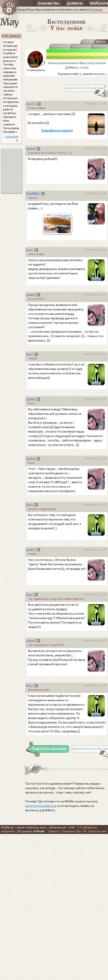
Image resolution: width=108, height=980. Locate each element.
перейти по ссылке (57, 131)
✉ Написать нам (95, 831)
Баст (30, 250)
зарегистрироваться (40, 806)
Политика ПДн (71, 831)
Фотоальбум (60, 46)
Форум (100, 42)
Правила (53, 831)
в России (39, 831)
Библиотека (81, 46)
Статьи (87, 42)
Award (31, 148)
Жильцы (99, 46)
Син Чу (31, 104)
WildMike (33, 193)
